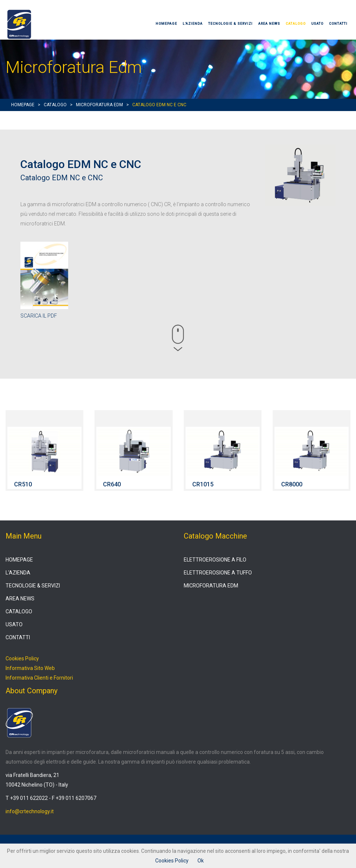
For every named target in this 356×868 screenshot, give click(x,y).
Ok (201, 861)
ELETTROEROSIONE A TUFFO (218, 573)
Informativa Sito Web (30, 668)
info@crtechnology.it (30, 811)
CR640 (112, 484)
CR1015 (203, 484)
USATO (317, 24)
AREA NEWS (269, 24)
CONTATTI (338, 24)
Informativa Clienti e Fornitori (39, 678)
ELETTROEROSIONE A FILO (215, 560)
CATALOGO (296, 24)
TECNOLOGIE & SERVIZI (230, 24)
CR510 (23, 484)
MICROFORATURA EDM (99, 105)
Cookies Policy (22, 658)
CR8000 (292, 484)
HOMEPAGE (166, 24)
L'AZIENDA (193, 24)
